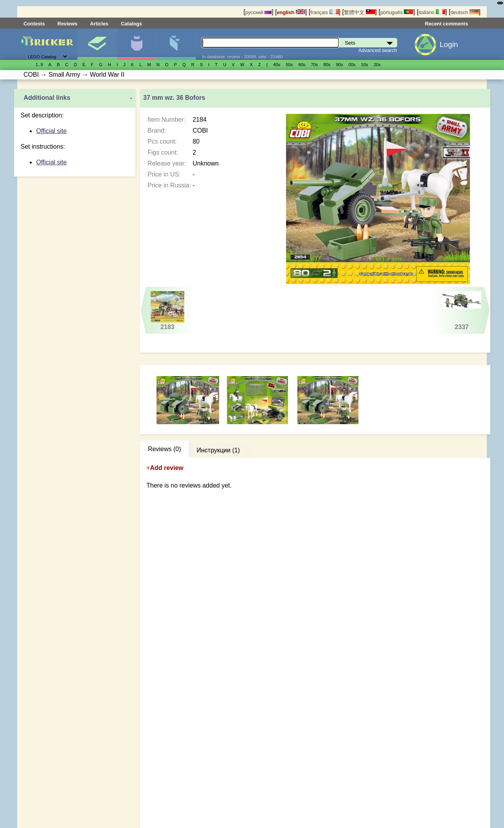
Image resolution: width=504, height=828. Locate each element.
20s (377, 65)
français (324, 12)
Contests (34, 24)
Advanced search (378, 50)
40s (277, 65)
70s (314, 65)
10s (365, 65)
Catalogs (131, 24)
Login (449, 44)
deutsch (464, 12)
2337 (462, 311)
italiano (432, 12)
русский (258, 12)
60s (302, 65)
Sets (97, 44)
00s (352, 65)
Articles (99, 24)
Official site (51, 131)
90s (340, 65)
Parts (176, 44)
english (291, 12)
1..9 (39, 65)
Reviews (67, 24)
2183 (168, 311)
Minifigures (137, 44)
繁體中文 (360, 12)
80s (327, 65)
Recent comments (446, 24)
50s (289, 65)
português (397, 12)
